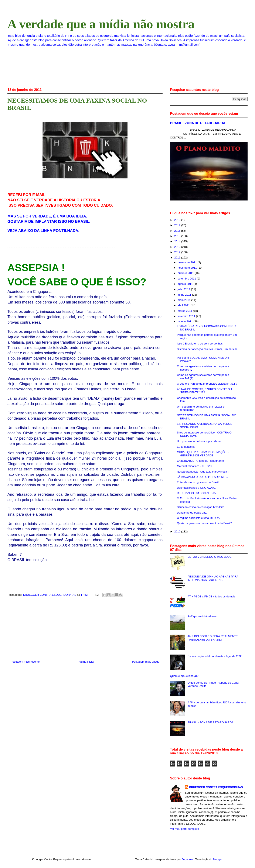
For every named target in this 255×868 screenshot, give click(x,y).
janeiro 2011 (186, 321)
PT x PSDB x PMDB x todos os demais (211, 596)
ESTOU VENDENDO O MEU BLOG (210, 557)
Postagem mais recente (25, 662)
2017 (178, 225)
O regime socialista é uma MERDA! (198, 518)
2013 (178, 247)
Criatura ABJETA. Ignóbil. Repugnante (200, 461)
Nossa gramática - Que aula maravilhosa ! (203, 472)
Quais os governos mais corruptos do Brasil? (204, 523)
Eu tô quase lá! (186, 447)
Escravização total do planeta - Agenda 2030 (215, 656)
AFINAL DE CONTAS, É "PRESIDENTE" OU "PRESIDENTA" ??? (204, 391)
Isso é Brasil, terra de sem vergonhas (200, 344)
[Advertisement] (85, 632)
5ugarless (188, 859)
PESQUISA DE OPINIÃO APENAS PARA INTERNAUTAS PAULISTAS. (213, 578)
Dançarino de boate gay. (192, 513)
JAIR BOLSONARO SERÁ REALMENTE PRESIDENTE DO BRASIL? (212, 638)
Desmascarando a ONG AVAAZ (196, 488)
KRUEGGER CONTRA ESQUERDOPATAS (216, 787)
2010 (178, 531)
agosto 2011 (186, 284)
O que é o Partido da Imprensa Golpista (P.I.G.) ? (207, 384)
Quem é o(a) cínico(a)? (184, 676)
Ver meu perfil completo (185, 829)
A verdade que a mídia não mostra (101, 24)
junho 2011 (185, 295)
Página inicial (86, 662)
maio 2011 (184, 300)
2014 (178, 241)
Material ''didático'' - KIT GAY (194, 466)
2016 (178, 231)
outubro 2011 (186, 273)
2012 (178, 252)
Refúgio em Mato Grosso (203, 616)
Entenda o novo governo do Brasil (198, 482)
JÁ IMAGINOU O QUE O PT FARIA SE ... (202, 477)
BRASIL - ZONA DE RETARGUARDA (198, 123)
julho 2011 (184, 289)
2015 (178, 236)
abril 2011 (184, 305)
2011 (178, 258)
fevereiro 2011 (187, 316)
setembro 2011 (187, 279)
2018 (178, 220)
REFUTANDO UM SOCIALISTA (196, 493)
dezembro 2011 (188, 262)
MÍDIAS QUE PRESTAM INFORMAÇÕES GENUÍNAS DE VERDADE (203, 454)
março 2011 (185, 311)
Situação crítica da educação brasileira (200, 507)
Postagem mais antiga (146, 662)
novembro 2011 (188, 268)
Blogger (218, 859)
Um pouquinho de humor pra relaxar (199, 441)
